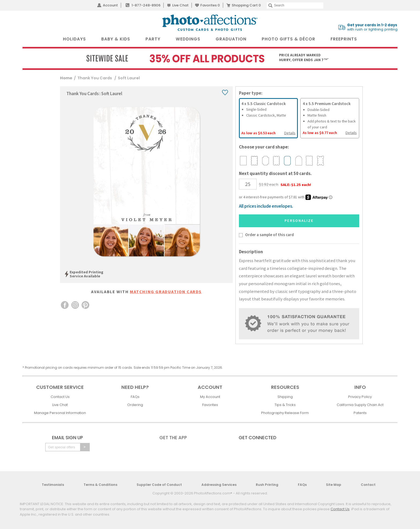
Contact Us (60, 397)
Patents (360, 413)
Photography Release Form (285, 413)
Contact (368, 485)
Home (66, 78)
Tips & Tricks (285, 405)
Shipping (285, 397)
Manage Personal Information (60, 413)
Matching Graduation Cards (166, 292)
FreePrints (344, 39)
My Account (210, 397)
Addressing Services (219, 485)
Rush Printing (267, 485)
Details (290, 133)
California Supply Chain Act (360, 405)
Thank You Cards (95, 78)
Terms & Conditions (100, 485)
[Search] (295, 5)
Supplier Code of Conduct (159, 485)
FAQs (135, 397)
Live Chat (180, 5)
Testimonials (53, 485)
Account (110, 5)
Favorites (210, 5)
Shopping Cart (246, 5)
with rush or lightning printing (372, 27)
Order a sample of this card (269, 235)
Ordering (135, 405)
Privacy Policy (360, 397)
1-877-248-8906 (146, 5)
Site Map (334, 485)
